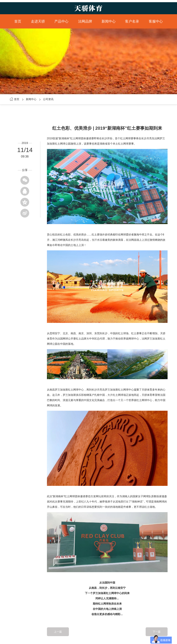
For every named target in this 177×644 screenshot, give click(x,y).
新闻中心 (109, 21)
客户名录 (132, 21)
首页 (18, 21)
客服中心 (156, 21)
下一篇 (157, 632)
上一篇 (58, 632)
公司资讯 (48, 99)
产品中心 (61, 21)
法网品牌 (85, 21)
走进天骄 (38, 21)
